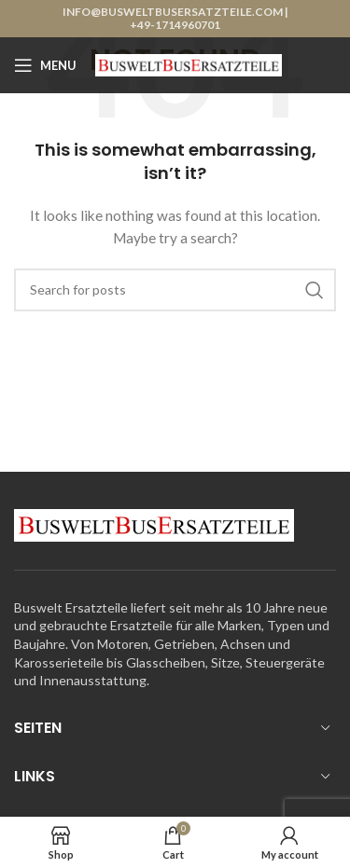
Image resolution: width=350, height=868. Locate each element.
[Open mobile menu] (45, 65)
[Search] (175, 290)
